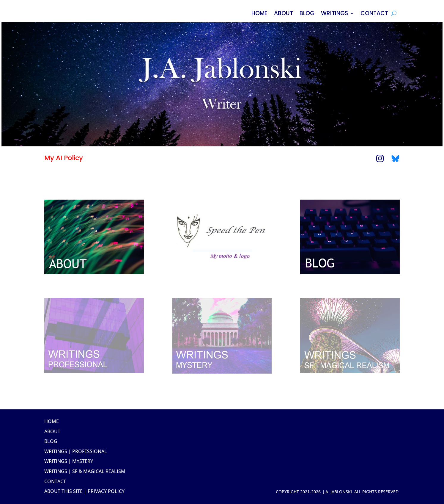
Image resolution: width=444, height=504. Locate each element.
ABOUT (284, 14)
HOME (259, 14)
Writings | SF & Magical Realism (85, 471)
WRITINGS (334, 14)
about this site (63, 491)
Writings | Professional (76, 451)
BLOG (307, 14)
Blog (51, 441)
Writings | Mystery (69, 461)
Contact (55, 481)
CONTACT (374, 14)
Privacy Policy (106, 491)
